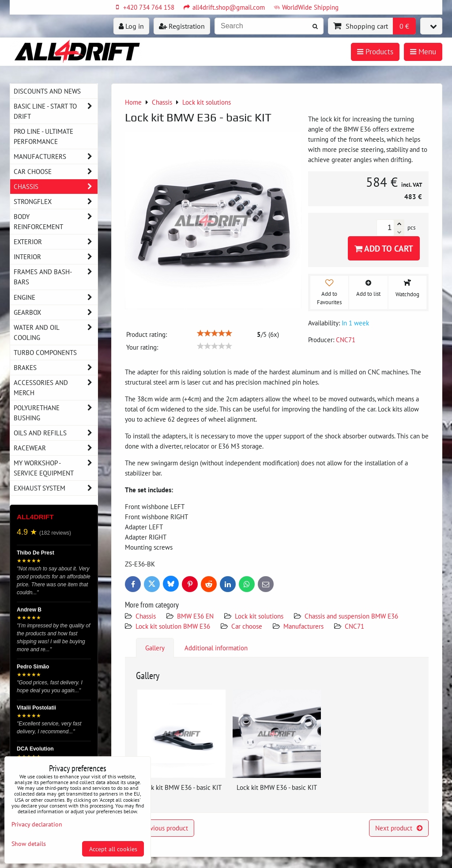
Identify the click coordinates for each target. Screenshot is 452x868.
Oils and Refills (56, 433)
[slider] (215, 333)
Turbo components (45, 352)
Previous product (160, 828)
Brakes (56, 368)
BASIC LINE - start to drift (56, 111)
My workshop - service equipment (56, 468)
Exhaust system (56, 488)
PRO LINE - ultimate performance (43, 136)
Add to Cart (384, 248)
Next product (399, 828)
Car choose (247, 626)
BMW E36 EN (195, 616)
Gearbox (56, 312)
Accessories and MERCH (56, 388)
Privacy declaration (37, 824)
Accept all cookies (113, 849)
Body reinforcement (56, 222)
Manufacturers (303, 626)
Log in (131, 26)
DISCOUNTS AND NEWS (47, 91)
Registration (182, 26)
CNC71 (354, 626)
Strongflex (56, 202)
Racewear (56, 448)
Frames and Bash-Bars (56, 277)
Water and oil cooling (56, 332)
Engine (56, 297)
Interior (56, 257)
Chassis (146, 616)
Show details (29, 844)
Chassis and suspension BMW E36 (351, 616)
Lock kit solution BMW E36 (173, 626)
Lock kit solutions (259, 616)
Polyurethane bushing (56, 413)
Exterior (56, 242)
